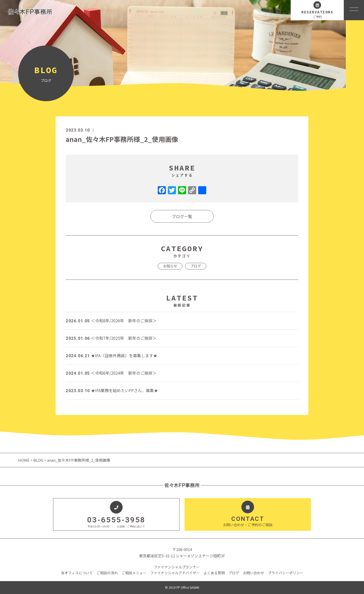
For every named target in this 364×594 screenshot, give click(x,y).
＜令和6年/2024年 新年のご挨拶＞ (111, 373)
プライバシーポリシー (286, 573)
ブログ (196, 266)
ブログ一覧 (182, 216)
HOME (24, 460)
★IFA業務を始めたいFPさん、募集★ (112, 390)
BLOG (38, 460)
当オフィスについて (77, 573)
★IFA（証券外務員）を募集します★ (111, 355)
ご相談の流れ (107, 573)
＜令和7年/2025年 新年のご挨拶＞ (111, 338)
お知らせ (170, 266)
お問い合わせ (254, 573)
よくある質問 (214, 573)
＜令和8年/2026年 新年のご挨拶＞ (111, 321)
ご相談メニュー (134, 573)
